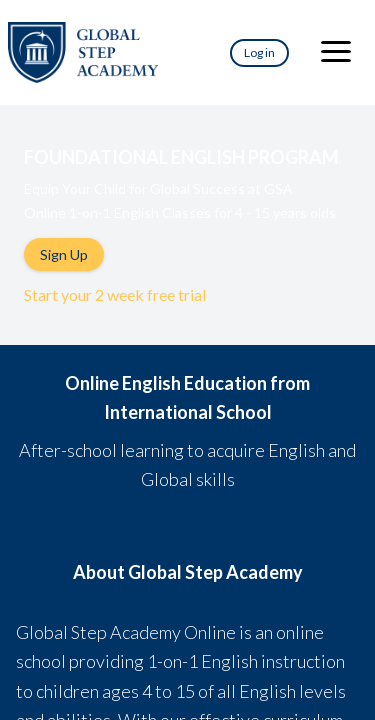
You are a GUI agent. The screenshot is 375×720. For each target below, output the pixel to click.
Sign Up (64, 254)
